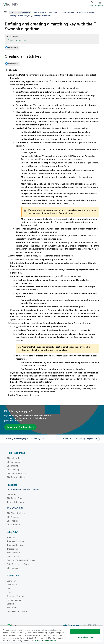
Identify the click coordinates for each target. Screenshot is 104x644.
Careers (10, 603)
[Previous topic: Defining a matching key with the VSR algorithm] (27, 438)
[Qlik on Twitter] (84, 624)
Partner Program (14, 599)
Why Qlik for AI (14, 551)
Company (11, 580)
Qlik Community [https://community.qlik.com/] (71, 624)
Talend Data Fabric (16, 501)
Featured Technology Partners (21, 559)
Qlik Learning (13, 468)
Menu (100, 5)
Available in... (13, 47)
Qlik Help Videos (15, 457)
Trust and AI (12, 548)
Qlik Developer (14, 461)
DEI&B (9, 591)
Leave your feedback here (20, 426)
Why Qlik (11, 536)
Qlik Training (12, 465)
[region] (51, 635)
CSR (9, 587)
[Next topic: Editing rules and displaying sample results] (77, 438)
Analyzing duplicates (85, 12)
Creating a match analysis (20, 16)
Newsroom (12, 606)
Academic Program (16, 595)
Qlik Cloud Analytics (16, 512)
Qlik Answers (13, 516)
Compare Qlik (13, 555)
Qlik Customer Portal (16, 472)
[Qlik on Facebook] (95, 624)
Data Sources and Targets (19, 563)
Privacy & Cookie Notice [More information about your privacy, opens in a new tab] (45, 640)
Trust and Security (15, 540)
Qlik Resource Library (17, 476)
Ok (85, 631)
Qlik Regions (13, 567)
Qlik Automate (13, 523)
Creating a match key (17, 40)
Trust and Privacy (15, 544)
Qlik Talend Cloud (15, 497)
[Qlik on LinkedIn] (90, 624)
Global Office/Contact (17, 610)
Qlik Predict (12, 520)
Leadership (12, 583)
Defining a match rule (42, 16)
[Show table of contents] (5, 12)
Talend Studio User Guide (20, 12)
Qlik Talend (12, 493)
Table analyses (68, 12)
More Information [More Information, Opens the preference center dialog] (85, 637)
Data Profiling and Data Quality (46, 12)
